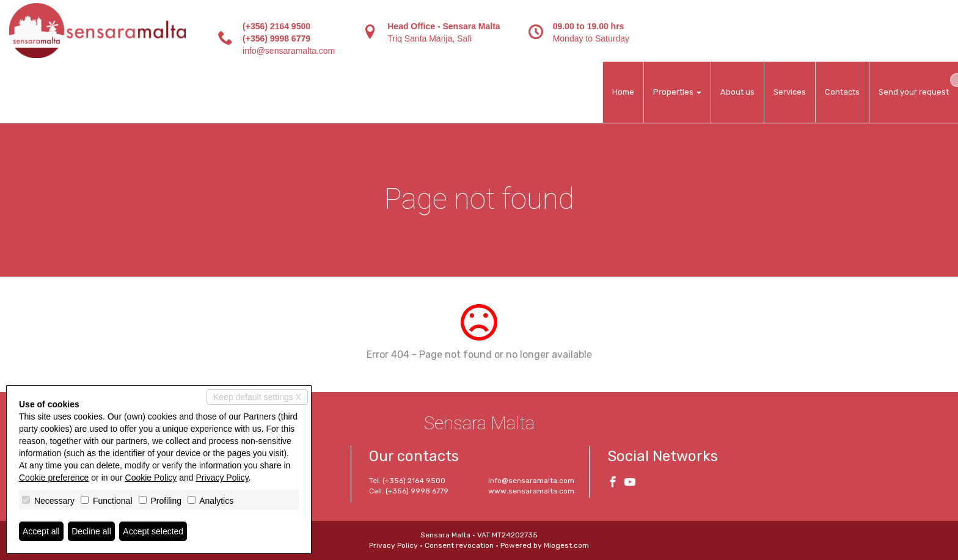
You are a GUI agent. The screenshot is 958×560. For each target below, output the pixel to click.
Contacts (842, 92)
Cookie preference (54, 478)
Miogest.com (566, 545)
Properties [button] (677, 92)
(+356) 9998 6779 (276, 38)
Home (623, 92)
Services (790, 92)
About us (737, 92)
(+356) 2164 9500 (276, 26)
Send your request (914, 92)
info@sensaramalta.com (289, 51)
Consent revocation (459, 545)
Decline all (91, 531)
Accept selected (153, 531)
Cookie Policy (151, 478)
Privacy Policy (393, 545)
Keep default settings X (257, 397)
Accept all (41, 531)
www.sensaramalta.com (531, 491)
